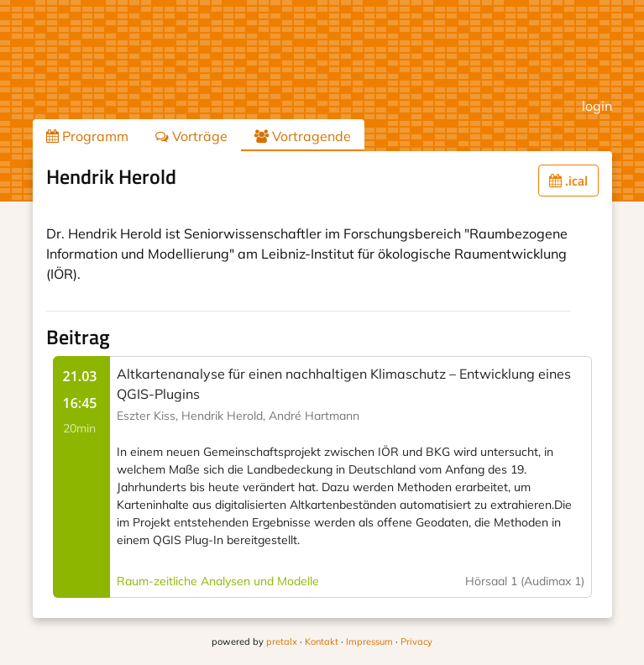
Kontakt (322, 641)
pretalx (282, 641)
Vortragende (303, 136)
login (597, 106)
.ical (568, 181)
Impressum (369, 641)
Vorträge (191, 136)
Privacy (416, 641)
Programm (87, 136)
